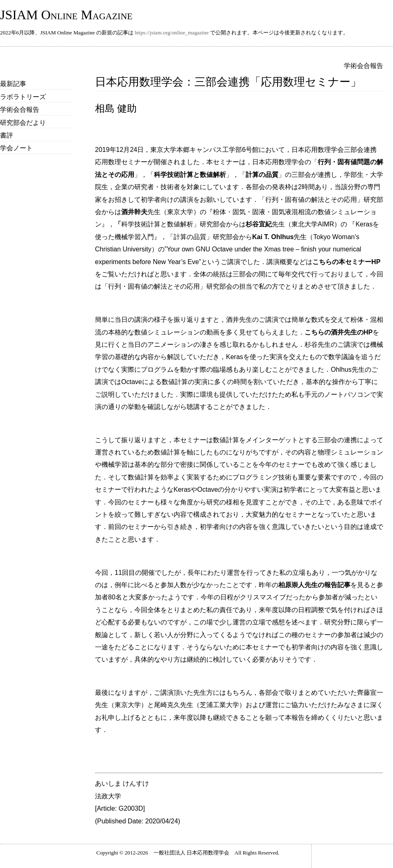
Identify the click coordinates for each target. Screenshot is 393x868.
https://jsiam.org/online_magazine (172, 33)
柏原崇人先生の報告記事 (314, 585)
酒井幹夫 (134, 212)
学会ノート (16, 148)
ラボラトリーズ (23, 97)
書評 (7, 135)
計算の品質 (262, 175)
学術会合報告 (20, 110)
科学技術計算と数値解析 (190, 175)
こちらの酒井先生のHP (339, 332)
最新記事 (13, 84)
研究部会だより (23, 123)
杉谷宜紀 (259, 224)
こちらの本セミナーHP (346, 262)
